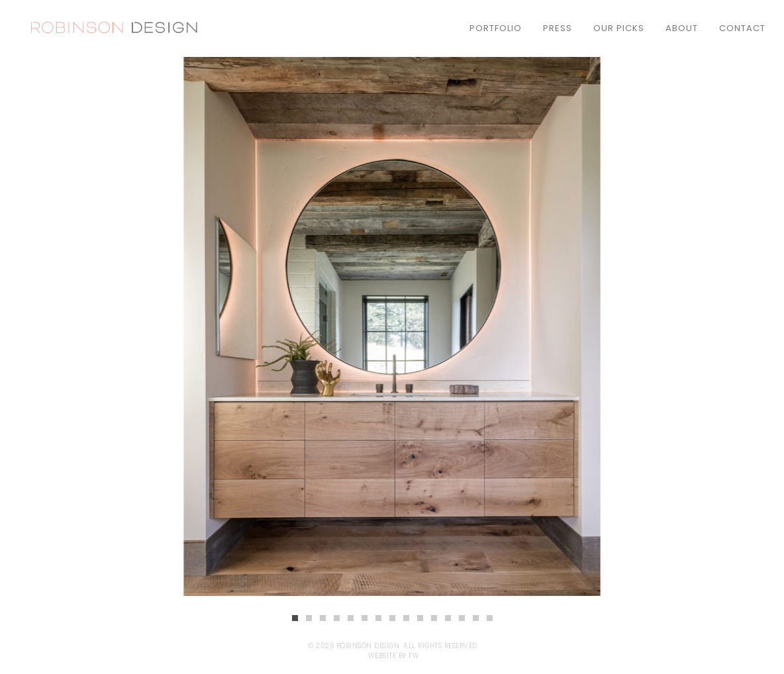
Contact (742, 28)
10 (420, 618)
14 (476, 618)
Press (558, 28)
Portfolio (496, 28)
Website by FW (394, 656)
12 (448, 618)
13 (462, 618)
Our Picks (619, 28)
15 (490, 618)
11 (434, 618)
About (682, 28)
